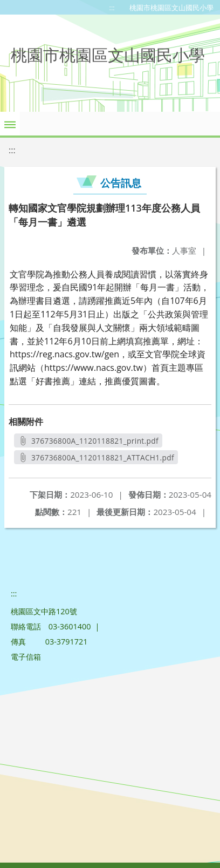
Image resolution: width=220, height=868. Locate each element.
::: (112, 8)
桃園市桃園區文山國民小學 (171, 8)
